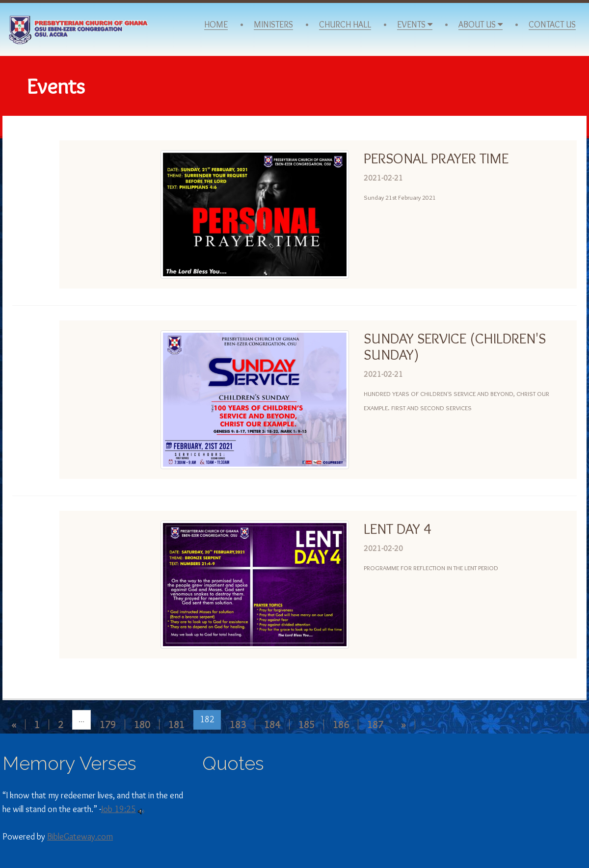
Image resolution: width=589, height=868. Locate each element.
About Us (481, 25)
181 (176, 724)
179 (108, 724)
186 (341, 724)
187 (375, 724)
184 (272, 724)
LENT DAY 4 (398, 529)
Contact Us (552, 25)
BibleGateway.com (80, 837)
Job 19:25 (119, 809)
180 (142, 724)
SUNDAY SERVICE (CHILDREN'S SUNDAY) (455, 346)
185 (307, 724)
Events (415, 25)
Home (216, 25)
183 (238, 724)
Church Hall (345, 25)
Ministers (273, 25)
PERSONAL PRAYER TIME (436, 158)
